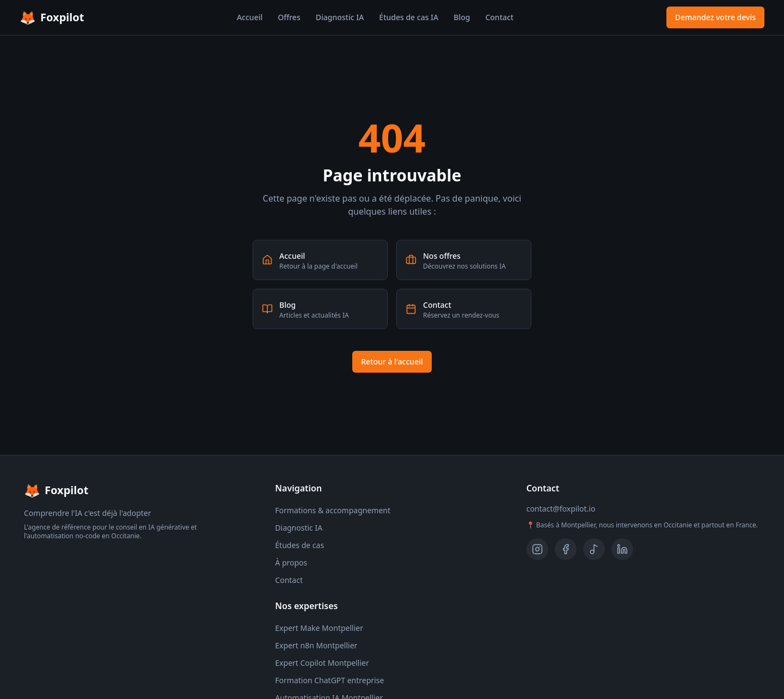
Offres (289, 17)
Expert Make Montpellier (319, 628)
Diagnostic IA (340, 17)
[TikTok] (594, 549)
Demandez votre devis (715, 17)
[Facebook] (566, 549)
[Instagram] (537, 549)
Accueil (250, 17)
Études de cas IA (409, 17)
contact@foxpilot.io (561, 509)
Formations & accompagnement (333, 510)
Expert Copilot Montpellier (322, 663)
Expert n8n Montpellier (316, 645)
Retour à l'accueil (392, 361)
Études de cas (299, 545)
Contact (499, 17)
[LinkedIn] (622, 549)
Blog (462, 17)
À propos (291, 563)
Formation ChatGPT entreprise (329, 680)
